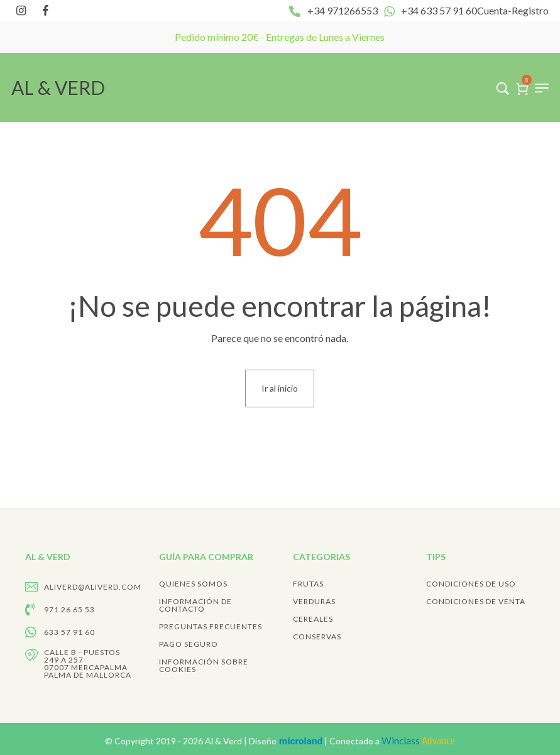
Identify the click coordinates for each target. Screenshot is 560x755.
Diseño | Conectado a (352, 741)
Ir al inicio (280, 388)
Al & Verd (224, 741)
